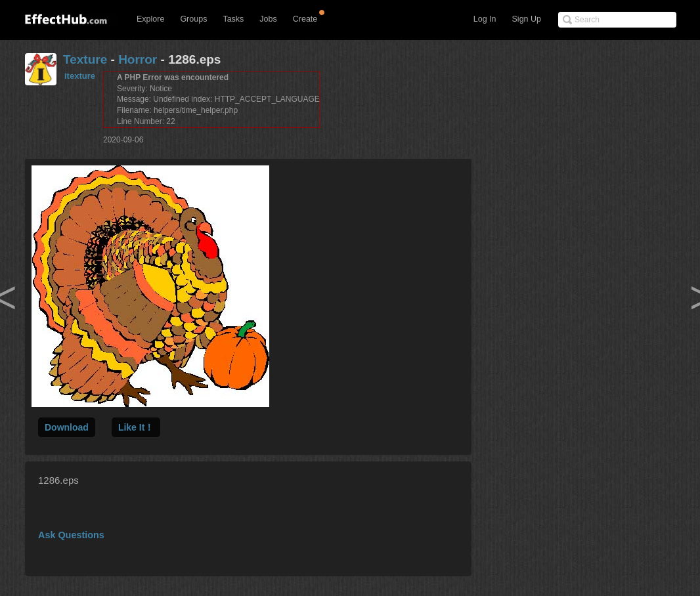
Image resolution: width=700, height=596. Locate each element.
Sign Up (527, 19)
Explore (150, 19)
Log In (485, 19)
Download (67, 427)
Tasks (233, 19)
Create (305, 19)
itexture (80, 76)
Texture (85, 59)
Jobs (268, 19)
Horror (138, 59)
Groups (193, 19)
